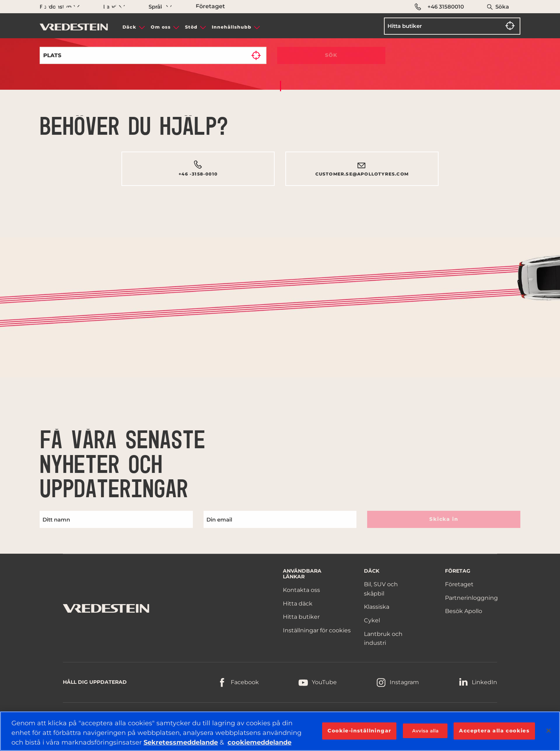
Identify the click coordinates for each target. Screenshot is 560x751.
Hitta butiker (301, 617)
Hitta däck (298, 604)
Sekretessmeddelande (181, 742)
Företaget (459, 584)
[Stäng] (549, 731)
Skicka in (444, 519)
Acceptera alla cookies (494, 731)
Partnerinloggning (471, 598)
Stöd (191, 27)
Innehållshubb (232, 27)
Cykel (372, 620)
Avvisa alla (425, 731)
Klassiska (377, 607)
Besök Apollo (464, 611)
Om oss (161, 27)
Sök (331, 55)
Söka (502, 7)
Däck (129, 27)
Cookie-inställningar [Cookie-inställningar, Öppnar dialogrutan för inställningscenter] (359, 731)
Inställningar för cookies (317, 630)
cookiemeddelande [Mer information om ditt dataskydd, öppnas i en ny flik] (259, 742)
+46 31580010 (439, 7)
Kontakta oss (301, 590)
